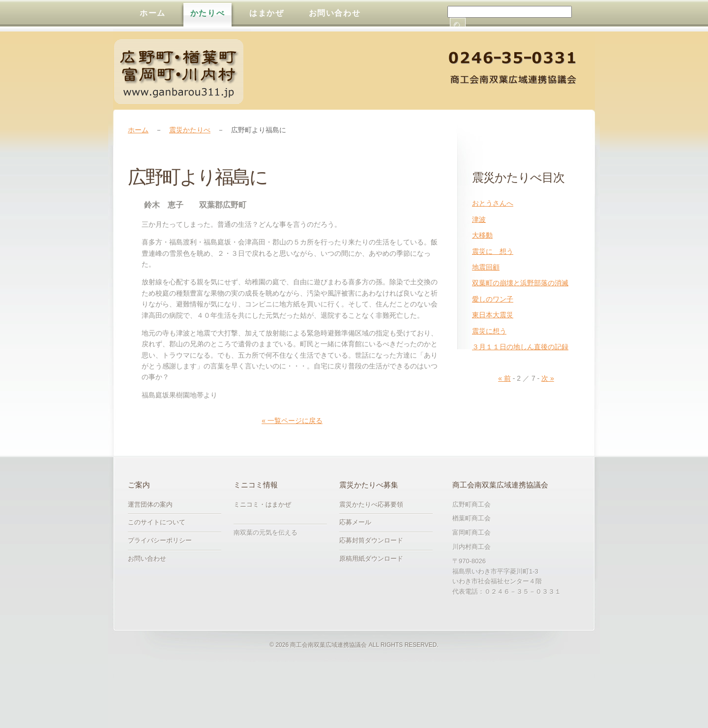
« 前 (504, 378)
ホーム (138, 130)
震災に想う (489, 331)
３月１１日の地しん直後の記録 (520, 347)
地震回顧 (486, 267)
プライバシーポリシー (160, 540)
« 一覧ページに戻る (292, 421)
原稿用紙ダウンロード (371, 559)
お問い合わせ (147, 559)
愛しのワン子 (493, 299)
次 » (548, 378)
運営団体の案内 (150, 504)
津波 (479, 219)
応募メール (355, 522)
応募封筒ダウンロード (371, 540)
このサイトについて (157, 522)
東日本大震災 (493, 315)
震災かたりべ (190, 130)
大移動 (482, 235)
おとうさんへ (493, 203)
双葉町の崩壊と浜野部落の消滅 (520, 283)
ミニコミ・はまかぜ (262, 504)
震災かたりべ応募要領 (371, 504)
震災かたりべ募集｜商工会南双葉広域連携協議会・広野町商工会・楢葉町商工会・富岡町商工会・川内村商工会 (182, 72)
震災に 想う (493, 251)
